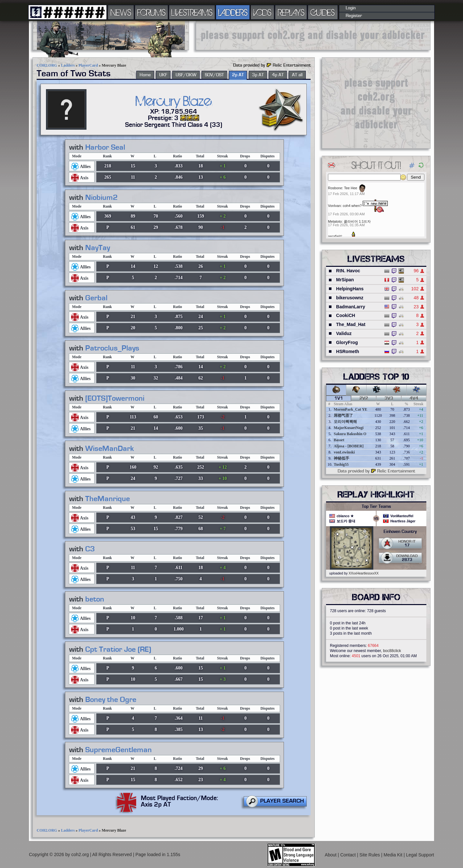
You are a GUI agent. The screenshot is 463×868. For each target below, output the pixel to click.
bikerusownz (350, 298)
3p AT (258, 75)
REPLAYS (291, 12)
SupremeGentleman (118, 750)
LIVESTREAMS (192, 12)
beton (95, 599)
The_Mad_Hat (351, 324)
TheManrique (108, 499)
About (331, 855)
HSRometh (348, 351)
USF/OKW (186, 75)
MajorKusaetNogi (349, 428)
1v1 (339, 398)
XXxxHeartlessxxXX (363, 573)
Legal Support (420, 855)
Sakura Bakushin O (350, 434)
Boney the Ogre (111, 700)
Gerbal (96, 298)
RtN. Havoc (348, 271)
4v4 (414, 398)
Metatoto (335, 221)
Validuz (344, 333)
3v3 (389, 398)
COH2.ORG (47, 65)
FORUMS (151, 12)
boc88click (392, 651)
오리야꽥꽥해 (345, 422)
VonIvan (334, 206)
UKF (163, 75)
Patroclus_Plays (112, 348)
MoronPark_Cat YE (350, 409)
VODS (262, 12)
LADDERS (233, 12)
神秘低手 (341, 458)
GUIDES (323, 12)
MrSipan (345, 280)
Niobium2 (101, 198)
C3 (90, 549)
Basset (339, 440)
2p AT (238, 75)
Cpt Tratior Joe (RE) (118, 649)
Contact (349, 855)
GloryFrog (347, 342)
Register (354, 16)
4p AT (278, 75)
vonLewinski (344, 452)
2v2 (364, 398)
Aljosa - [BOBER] (349, 446)
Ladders (68, 65)
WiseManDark (110, 449)
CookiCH (345, 315)
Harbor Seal (105, 147)
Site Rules (370, 855)
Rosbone (335, 188)
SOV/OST (214, 75)
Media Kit (394, 855)
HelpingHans (350, 289)
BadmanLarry (350, 307)
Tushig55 (341, 464)
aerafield (335, 236)
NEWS (121, 12)
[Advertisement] (313, 35)
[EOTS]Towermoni (115, 398)
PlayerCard (88, 65)
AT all (297, 75)
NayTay (98, 248)
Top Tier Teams (376, 507)
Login (351, 8)
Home (145, 75)
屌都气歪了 (343, 415)
